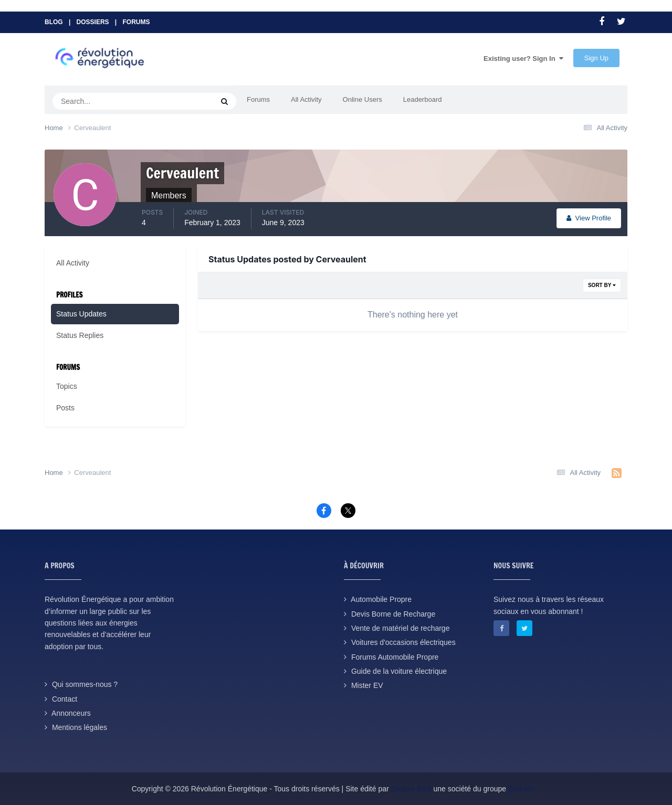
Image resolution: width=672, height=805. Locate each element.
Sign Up (596, 58)
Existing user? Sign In (523, 59)
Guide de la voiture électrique (399, 671)
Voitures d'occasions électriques (403, 642)
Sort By (602, 285)
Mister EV (367, 685)
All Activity (306, 99)
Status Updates (81, 314)
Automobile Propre (381, 599)
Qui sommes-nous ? (85, 684)
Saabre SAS (411, 789)
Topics (67, 386)
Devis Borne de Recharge (393, 614)
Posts (65, 408)
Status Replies (80, 335)
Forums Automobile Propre (395, 657)
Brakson (522, 789)
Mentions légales (80, 727)
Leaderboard (423, 99)
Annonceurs (71, 713)
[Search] (101, 101)
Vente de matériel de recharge (401, 628)
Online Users (363, 99)
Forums (136, 22)
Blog (54, 22)
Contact (65, 699)
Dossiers (93, 22)
